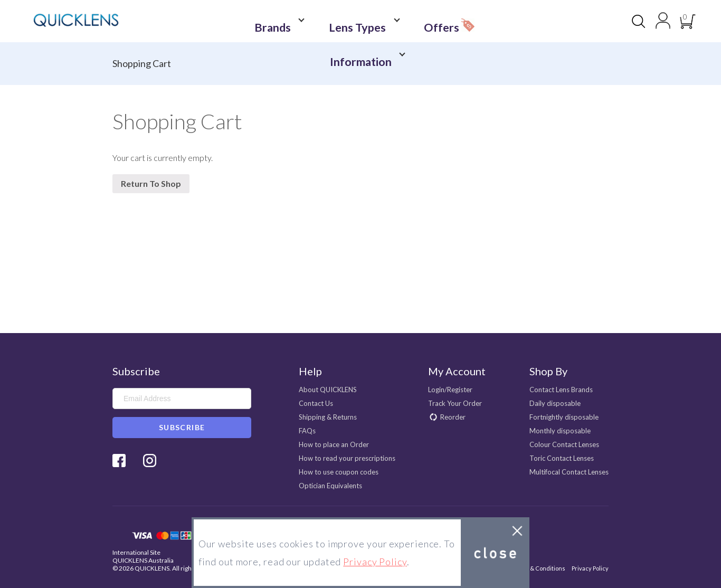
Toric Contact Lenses (562, 458)
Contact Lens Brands (561, 390)
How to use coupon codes (339, 472)
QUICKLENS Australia (143, 560)
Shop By (548, 371)
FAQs (307, 431)
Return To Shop (151, 183)
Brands (263, 21)
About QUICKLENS (328, 390)
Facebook (119, 461)
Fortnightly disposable (564, 417)
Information (462, 21)
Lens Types (330, 21)
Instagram (150, 461)
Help (310, 371)
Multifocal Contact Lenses (569, 472)
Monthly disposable (560, 431)
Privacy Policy (590, 568)
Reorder (453, 417)
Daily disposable (555, 403)
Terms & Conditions (538, 568)
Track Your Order (455, 403)
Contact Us (316, 403)
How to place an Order (334, 444)
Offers (400, 19)
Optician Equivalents (330, 486)
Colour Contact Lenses (564, 444)
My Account (457, 371)
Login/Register (450, 390)
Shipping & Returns (328, 417)
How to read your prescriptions (347, 458)
